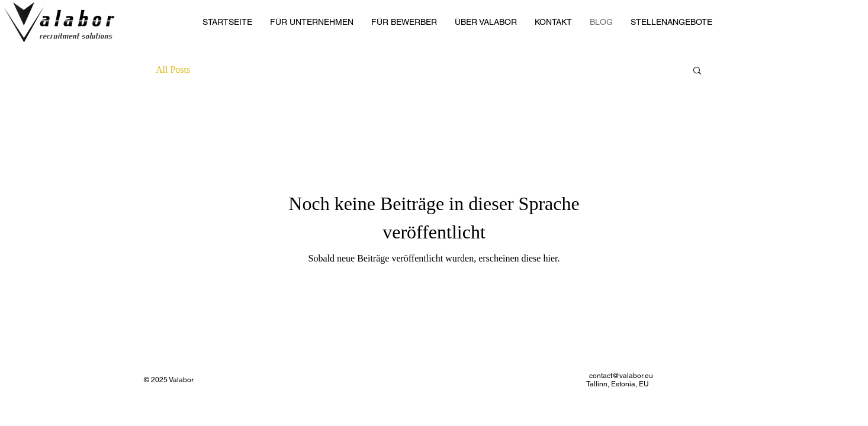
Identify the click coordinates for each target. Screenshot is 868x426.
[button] (697, 71)
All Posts (173, 70)
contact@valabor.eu (621, 376)
